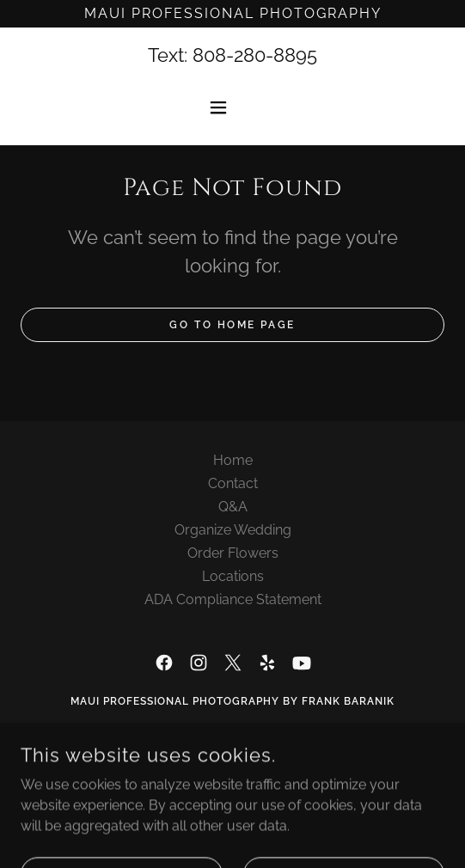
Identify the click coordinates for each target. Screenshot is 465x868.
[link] (164, 663)
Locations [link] (233, 576)
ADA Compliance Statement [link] (233, 599)
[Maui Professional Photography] (232, 14)
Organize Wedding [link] (233, 530)
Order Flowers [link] (233, 553)
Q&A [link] (233, 507)
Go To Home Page (232, 325)
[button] (233, 107)
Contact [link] (233, 483)
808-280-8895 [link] (255, 55)
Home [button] (233, 460)
